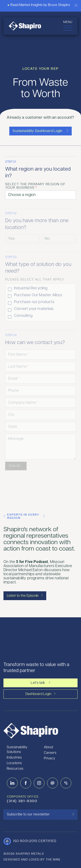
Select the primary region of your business (35, 186)
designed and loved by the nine (32, 860)
